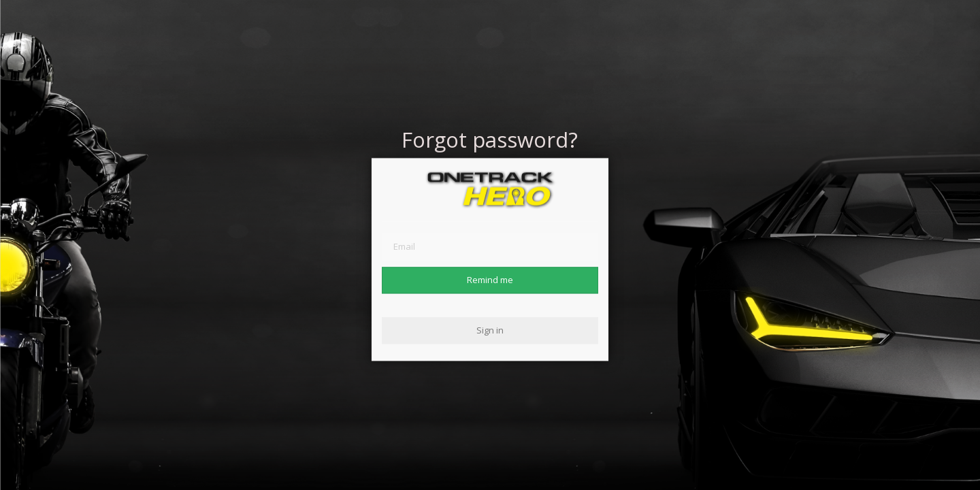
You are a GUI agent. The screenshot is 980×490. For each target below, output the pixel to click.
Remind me (490, 280)
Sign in (490, 330)
